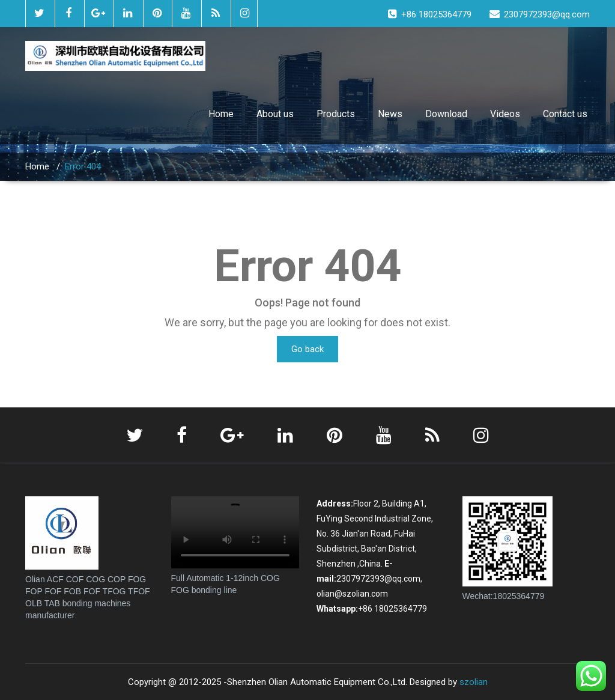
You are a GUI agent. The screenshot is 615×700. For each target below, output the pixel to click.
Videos (505, 114)
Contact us (565, 114)
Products (336, 114)
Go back (307, 349)
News (390, 114)
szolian (474, 682)
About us (275, 114)
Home (221, 114)
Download (446, 114)
